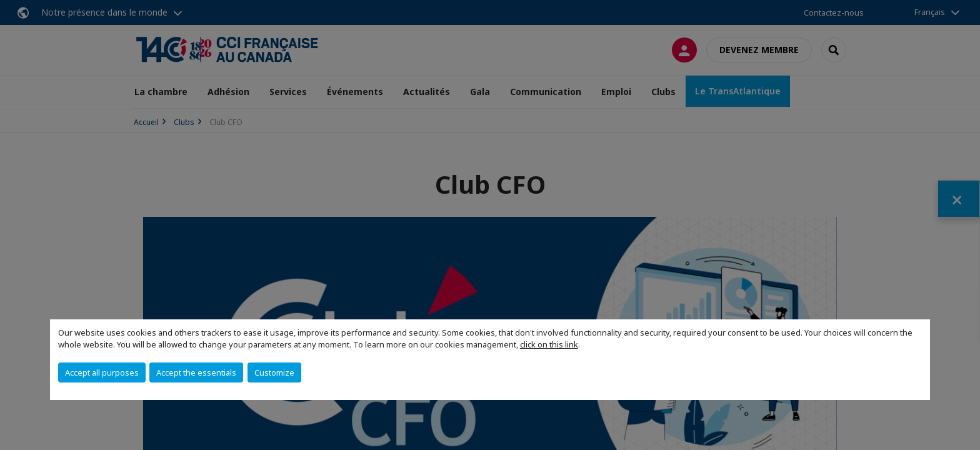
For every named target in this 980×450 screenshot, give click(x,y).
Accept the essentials (196, 372)
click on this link (549, 344)
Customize (274, 372)
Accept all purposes (102, 372)
